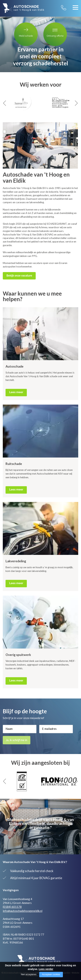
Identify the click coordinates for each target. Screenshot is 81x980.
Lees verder (46, 969)
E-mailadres (49, 729)
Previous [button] (5, 103)
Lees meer (16, 392)
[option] (22, 103)
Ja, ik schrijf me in (17, 740)
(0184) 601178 (12, 907)
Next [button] (76, 103)
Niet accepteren (29, 974)
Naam (9, 729)
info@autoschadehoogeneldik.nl (23, 911)
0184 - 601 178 (67, 5)
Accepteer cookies (51, 974)
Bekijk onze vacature (19, 276)
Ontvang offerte (55, 32)
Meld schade (26, 32)
